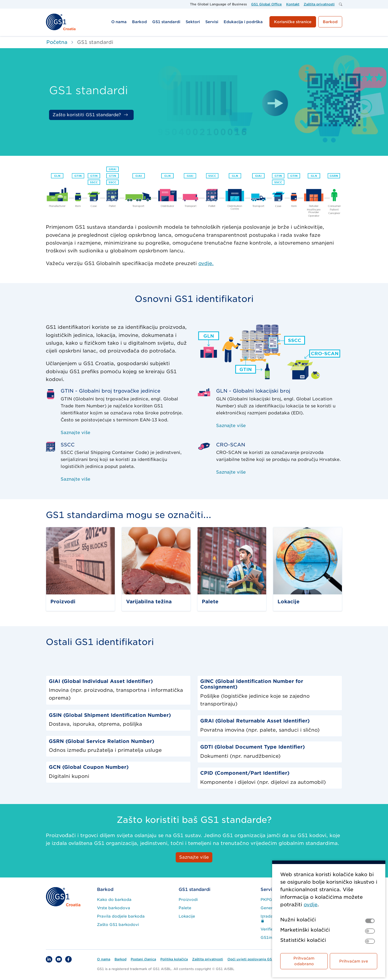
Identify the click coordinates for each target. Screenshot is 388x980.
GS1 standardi (195, 889)
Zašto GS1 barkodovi (118, 925)
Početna (57, 42)
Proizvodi (188, 900)
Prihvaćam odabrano (304, 961)
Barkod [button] (330, 22)
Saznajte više (75, 433)
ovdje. (206, 263)
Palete (185, 908)
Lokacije (187, 916)
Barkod (105, 889)
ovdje (311, 905)
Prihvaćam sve (354, 961)
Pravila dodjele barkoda (121, 916)
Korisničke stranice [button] (293, 22)
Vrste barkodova (114, 908)
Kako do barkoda (114, 900)
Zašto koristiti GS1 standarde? (87, 115)
